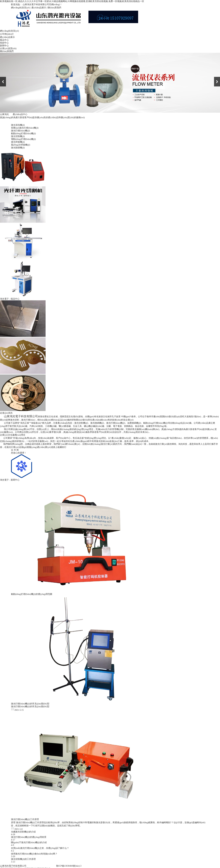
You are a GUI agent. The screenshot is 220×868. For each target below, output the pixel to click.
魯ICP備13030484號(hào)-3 (69, 866)
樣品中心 (4, 40)
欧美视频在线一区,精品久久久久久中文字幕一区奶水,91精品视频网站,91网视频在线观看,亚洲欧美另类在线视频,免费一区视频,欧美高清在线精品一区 (72, 1)
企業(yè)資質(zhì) (8, 48)
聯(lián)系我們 (54, 8)
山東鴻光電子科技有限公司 (13, 866)
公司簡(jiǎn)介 (7, 34)
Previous (3, 82)
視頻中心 (4, 43)
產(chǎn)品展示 (39, 8)
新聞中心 (4, 46)
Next (217, 82)
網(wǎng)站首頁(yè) (20, 8)
